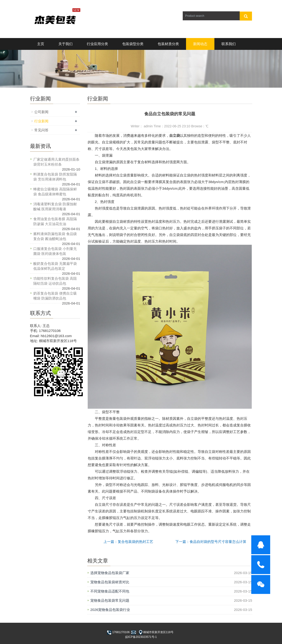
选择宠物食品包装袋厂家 (110, 573)
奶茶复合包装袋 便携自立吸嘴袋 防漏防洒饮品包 (55, 296)
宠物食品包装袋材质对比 (110, 582)
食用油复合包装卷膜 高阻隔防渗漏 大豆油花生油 (55, 221)
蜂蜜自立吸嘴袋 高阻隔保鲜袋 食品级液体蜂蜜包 (55, 192)
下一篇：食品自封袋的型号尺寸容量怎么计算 (211, 542)
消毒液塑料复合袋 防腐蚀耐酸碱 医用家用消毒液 (55, 206)
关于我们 (65, 44)
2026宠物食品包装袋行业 (110, 610)
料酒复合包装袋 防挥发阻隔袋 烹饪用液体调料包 (55, 177)
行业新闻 (41, 121)
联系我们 (229, 44)
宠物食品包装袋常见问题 (110, 600)
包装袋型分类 (133, 44)
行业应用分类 (97, 44)
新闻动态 (200, 44)
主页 (41, 44)
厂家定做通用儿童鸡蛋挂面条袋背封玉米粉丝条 (56, 162)
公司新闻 (41, 112)
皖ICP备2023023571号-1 (141, 637)
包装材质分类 (168, 44)
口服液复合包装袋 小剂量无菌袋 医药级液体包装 (55, 251)
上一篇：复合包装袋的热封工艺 (128, 542)
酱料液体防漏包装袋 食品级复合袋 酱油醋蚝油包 (55, 236)
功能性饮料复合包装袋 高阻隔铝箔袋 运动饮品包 (55, 281)
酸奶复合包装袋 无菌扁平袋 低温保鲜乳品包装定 (55, 266)
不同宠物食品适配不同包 (110, 591)
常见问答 (41, 130)
